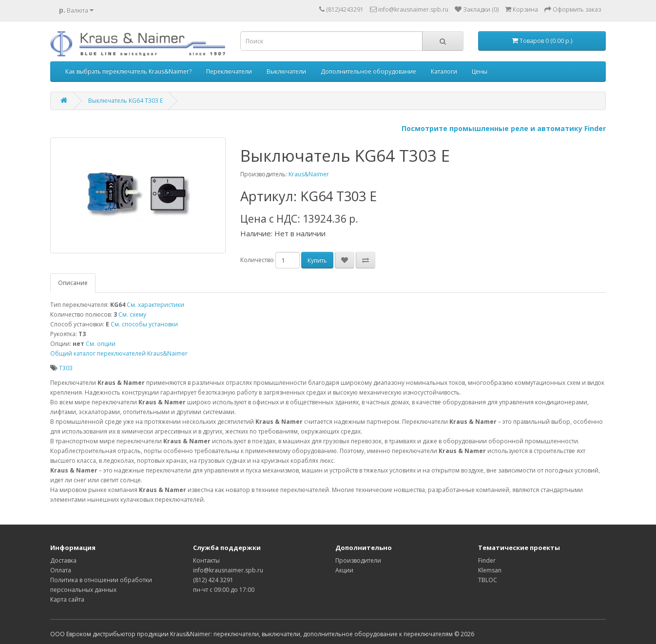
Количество (257, 260)
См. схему (132, 314)
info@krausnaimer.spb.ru (228, 570)
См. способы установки (144, 324)
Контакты (206, 560)
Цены (480, 71)
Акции (344, 570)
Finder (487, 560)
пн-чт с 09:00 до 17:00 (224, 590)
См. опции (101, 344)
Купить (317, 260)
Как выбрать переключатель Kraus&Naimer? (128, 71)
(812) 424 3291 (213, 580)
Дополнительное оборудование (368, 71)
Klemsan (490, 570)
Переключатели (229, 71)
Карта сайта (67, 599)
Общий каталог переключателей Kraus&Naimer (119, 353)
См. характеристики (155, 305)
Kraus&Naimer (309, 174)
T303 (66, 368)
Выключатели (286, 71)
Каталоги (444, 71)
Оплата (61, 570)
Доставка (63, 560)
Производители (358, 560)
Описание (73, 283)
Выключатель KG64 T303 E (125, 101)
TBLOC (488, 580)
